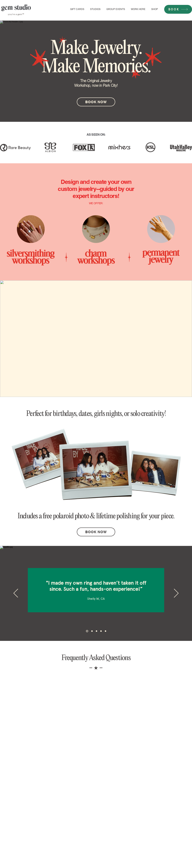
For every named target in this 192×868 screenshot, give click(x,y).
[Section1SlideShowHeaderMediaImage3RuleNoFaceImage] (96, 631)
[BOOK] (178, 9)
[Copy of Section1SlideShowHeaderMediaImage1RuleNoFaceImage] (101, 631)
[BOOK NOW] (96, 102)
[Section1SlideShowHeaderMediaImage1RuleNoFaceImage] (87, 631)
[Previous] (16, 593)
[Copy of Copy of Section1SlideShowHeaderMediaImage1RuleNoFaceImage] (106, 631)
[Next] (176, 593)
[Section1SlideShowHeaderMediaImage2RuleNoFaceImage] (92, 631)
